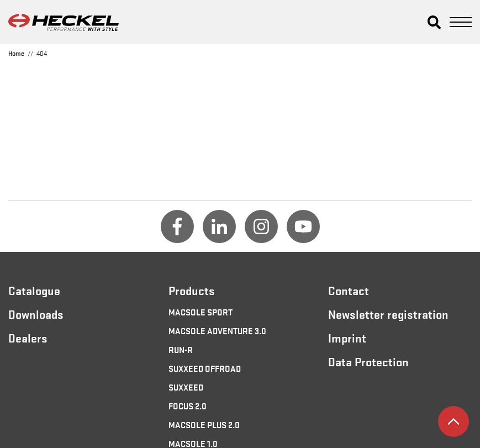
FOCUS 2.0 (188, 405)
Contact (349, 290)
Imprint (347, 338)
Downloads (36, 314)
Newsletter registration (388, 314)
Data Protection (368, 361)
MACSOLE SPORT (201, 312)
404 (42, 53)
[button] (434, 22)
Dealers (28, 338)
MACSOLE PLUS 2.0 (204, 424)
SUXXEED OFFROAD (205, 368)
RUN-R (181, 349)
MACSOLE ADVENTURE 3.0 (217, 330)
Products (192, 290)
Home (16, 53)
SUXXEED (186, 387)
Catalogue (34, 290)
